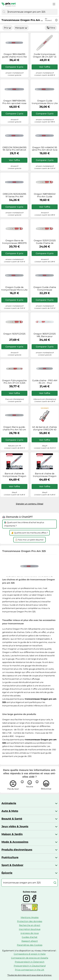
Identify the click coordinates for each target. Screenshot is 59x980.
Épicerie (7, 873)
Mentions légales (30, 917)
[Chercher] (4, 12)
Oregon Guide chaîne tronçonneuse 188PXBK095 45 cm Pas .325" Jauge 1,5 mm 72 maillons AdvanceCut (45, 289)
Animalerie (9, 803)
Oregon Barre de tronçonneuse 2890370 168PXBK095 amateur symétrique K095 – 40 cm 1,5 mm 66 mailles (14, 242)
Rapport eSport (30, 941)
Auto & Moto (10, 811)
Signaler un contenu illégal (30, 504)
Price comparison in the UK (30, 970)
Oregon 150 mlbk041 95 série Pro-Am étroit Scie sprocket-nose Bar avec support (45, 149)
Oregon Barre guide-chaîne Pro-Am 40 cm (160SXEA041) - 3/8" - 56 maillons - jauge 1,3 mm (14, 428)
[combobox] (32, 12)
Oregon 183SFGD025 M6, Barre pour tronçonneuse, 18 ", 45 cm (45, 335)
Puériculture (10, 857)
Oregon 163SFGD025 (14, 334)
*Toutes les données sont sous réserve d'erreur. (30, 975)
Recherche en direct (30, 925)
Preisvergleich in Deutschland (30, 966)
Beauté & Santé (12, 819)
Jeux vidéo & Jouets (15, 826)
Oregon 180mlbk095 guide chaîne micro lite (14, 55)
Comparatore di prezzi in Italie (30, 954)
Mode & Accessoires (15, 842)
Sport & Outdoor (12, 865)
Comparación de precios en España (30, 958)
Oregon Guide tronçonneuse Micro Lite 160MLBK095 (45, 102)
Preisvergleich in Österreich (30, 962)
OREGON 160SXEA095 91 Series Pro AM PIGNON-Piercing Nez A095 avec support (14, 195)
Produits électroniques (17, 850)
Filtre (51, 28)
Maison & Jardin (12, 834)
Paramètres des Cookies (30, 945)
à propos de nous (30, 933)
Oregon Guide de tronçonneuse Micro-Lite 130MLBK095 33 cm (14, 289)
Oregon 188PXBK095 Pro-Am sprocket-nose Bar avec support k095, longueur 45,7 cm (14, 102)
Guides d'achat (30, 937)
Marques (21, 28)
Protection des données (30, 921)
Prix (7, 28)
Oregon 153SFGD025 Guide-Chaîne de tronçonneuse (45, 242)
